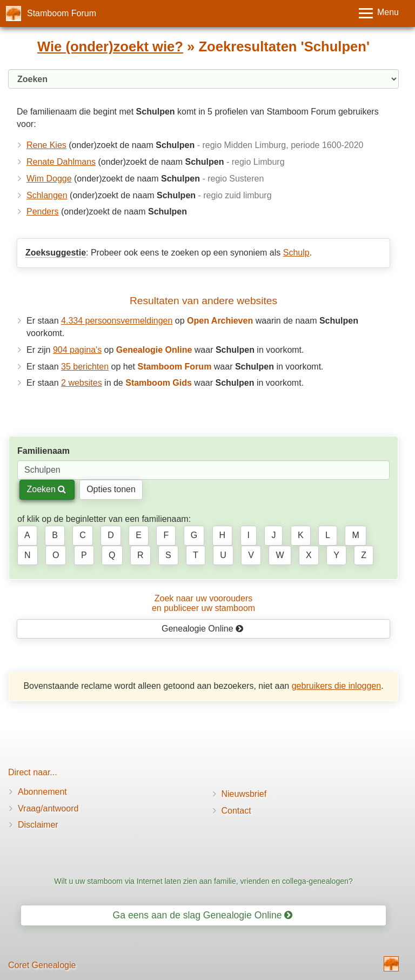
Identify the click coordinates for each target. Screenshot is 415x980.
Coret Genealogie (42, 965)
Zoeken (46, 489)
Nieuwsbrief (244, 794)
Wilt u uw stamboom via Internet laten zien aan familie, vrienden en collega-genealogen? (203, 881)
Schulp (296, 253)
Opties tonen (111, 489)
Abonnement (42, 792)
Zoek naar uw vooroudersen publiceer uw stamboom (203, 603)
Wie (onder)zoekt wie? (110, 46)
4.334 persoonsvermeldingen (117, 321)
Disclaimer (38, 825)
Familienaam (43, 451)
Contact (236, 811)
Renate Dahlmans (61, 162)
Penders (43, 212)
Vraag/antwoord (48, 808)
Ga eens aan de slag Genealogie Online (203, 915)
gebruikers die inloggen (336, 686)
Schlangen (47, 195)
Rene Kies (46, 145)
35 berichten (85, 367)
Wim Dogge (49, 179)
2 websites (82, 383)
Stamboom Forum (62, 13)
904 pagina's (77, 350)
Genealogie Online (203, 629)
